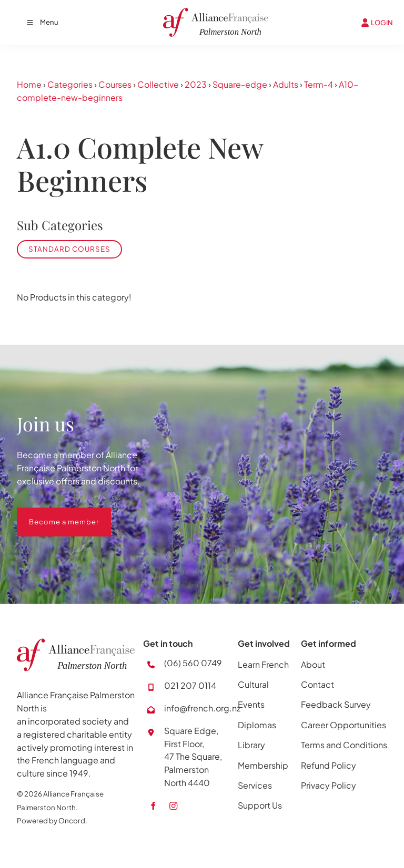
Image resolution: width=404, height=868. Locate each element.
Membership (263, 765)
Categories (70, 84)
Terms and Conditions (344, 745)
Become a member (52, 514)
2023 (196, 84)
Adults (286, 84)
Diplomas (257, 725)
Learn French (263, 664)
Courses (115, 84)
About (313, 664)
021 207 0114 (190, 685)
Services (255, 785)
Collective (158, 84)
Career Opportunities (344, 725)
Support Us (260, 805)
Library (251, 745)
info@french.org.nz (202, 708)
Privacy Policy (329, 785)
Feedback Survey (336, 704)
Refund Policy (329, 765)
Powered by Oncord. (52, 820)
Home (29, 84)
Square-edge (240, 84)
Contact (317, 684)
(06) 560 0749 (193, 663)
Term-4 (319, 84)
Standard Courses (69, 249)
